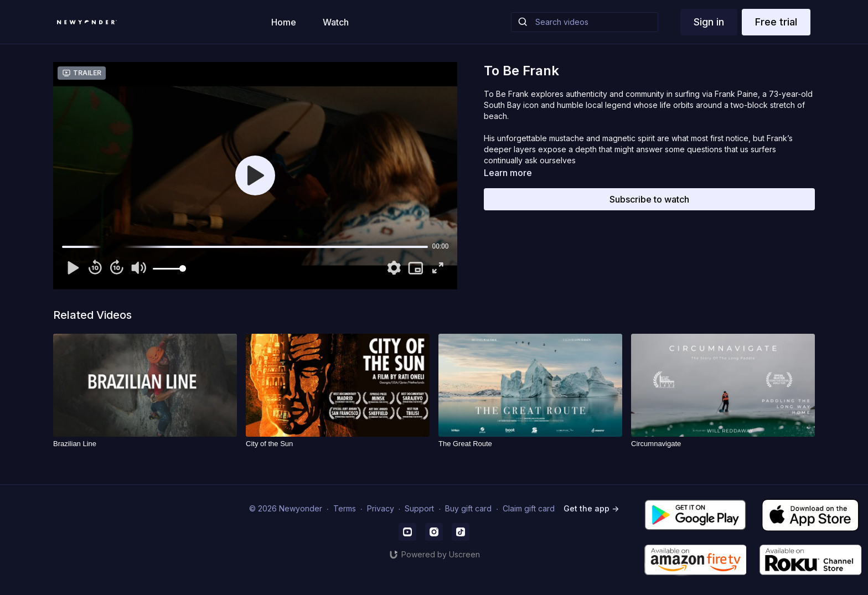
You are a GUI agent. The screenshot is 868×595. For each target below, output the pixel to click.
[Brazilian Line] (145, 444)
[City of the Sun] (338, 444)
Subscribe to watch (649, 199)
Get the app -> (591, 508)
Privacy (381, 508)
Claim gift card (529, 508)
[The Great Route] (530, 444)
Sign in (709, 22)
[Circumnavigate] (723, 444)
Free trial (776, 22)
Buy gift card (468, 508)
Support (419, 508)
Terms (345, 508)
